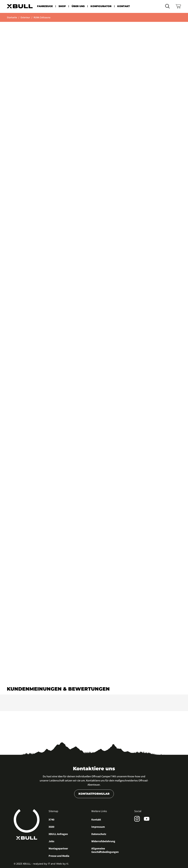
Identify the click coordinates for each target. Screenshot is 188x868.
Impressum (98, 827)
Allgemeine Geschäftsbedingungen (105, 850)
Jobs (51, 841)
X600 (51, 827)
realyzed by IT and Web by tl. (51, 864)
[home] (20, 6)
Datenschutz (99, 834)
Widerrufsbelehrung (103, 841)
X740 (51, 820)
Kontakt (96, 820)
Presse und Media (59, 856)
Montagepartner (58, 849)
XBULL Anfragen (58, 834)
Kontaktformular (94, 794)
